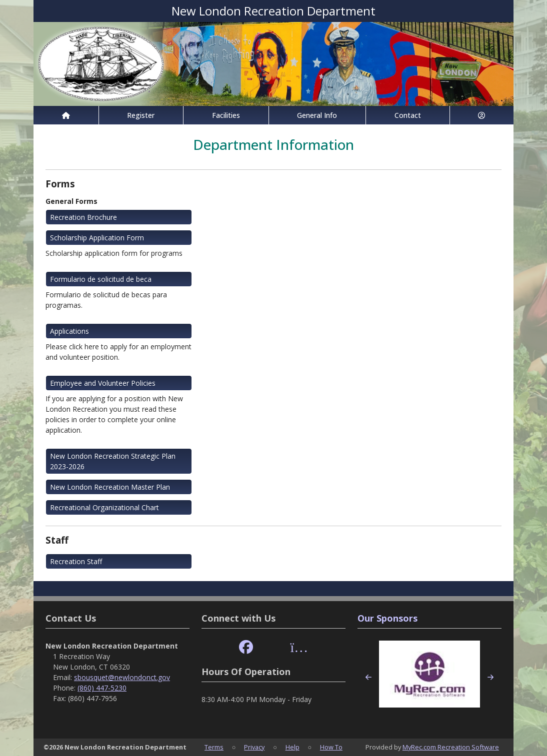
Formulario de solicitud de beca (101, 279)
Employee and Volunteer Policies (103, 383)
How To (331, 747)
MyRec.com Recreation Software (451, 747)
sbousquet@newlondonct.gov (122, 677)
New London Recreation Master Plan (110, 487)
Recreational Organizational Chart (104, 507)
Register (141, 115)
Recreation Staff (76, 561)
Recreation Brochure (83, 217)
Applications (69, 331)
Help (292, 747)
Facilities (226, 115)
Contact (408, 115)
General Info (317, 115)
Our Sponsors (387, 618)
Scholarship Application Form (97, 238)
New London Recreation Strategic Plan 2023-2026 (113, 461)
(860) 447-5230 (102, 688)
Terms (214, 747)
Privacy (254, 747)
